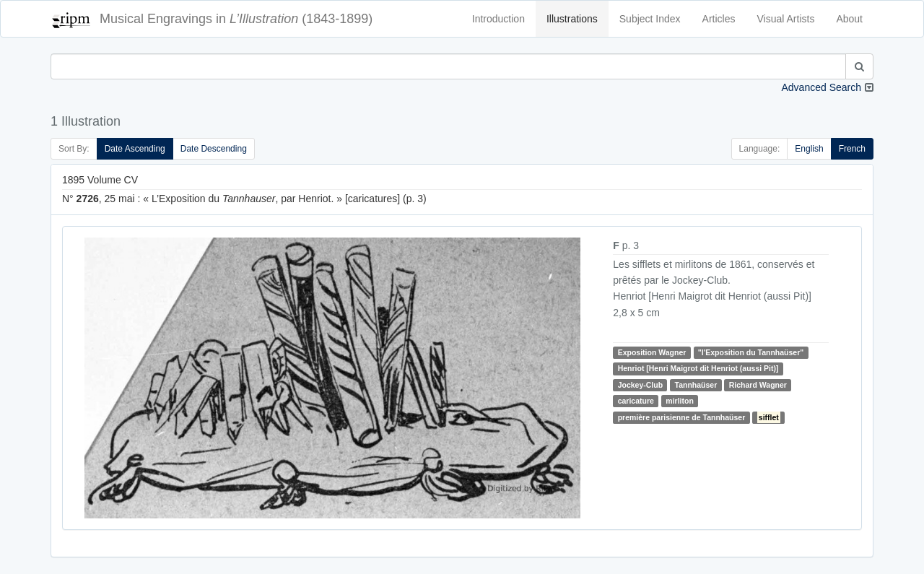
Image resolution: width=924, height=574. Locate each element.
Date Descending (214, 149)
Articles (719, 19)
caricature (636, 401)
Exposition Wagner (652, 352)
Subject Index (650, 19)
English (809, 149)
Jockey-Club (640, 385)
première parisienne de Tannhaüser (682, 417)
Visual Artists (786, 19)
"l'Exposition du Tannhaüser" (751, 352)
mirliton (680, 401)
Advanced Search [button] (821, 87)
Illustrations (572, 19)
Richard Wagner (758, 385)
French (852, 149)
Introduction (498, 19)
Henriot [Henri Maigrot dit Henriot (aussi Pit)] (698, 368)
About (849, 19)
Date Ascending (135, 149)
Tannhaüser (696, 385)
